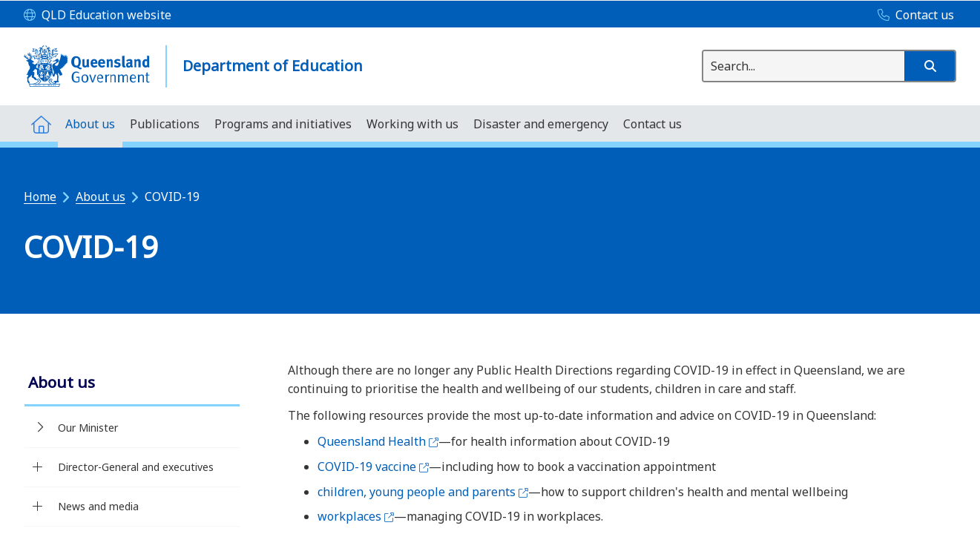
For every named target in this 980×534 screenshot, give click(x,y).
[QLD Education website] (98, 16)
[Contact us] (912, 16)
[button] (930, 66)
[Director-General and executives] (37, 467)
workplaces (356, 516)
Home (40, 197)
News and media (98, 506)
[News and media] (37, 507)
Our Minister (88, 428)
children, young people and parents (423, 492)
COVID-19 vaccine (373, 467)
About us (101, 197)
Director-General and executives (136, 467)
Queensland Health (378, 441)
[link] (132, 384)
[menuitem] (41, 123)
